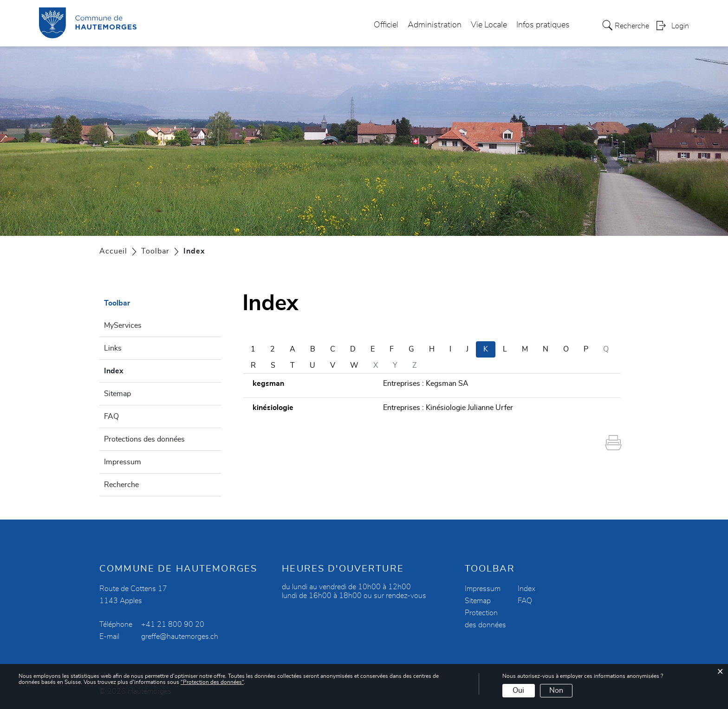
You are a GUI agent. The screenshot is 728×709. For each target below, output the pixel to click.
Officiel (386, 25)
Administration (435, 25)
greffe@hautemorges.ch (180, 637)
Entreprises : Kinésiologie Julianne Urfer (448, 408)
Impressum (123, 462)
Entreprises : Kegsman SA (426, 384)
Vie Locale (489, 25)
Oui (518, 690)
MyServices (123, 325)
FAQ (111, 416)
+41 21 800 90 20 (173, 624)
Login (680, 26)
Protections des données (144, 439)
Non (556, 690)
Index (136, 370)
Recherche (121, 485)
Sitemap (117, 394)
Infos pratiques (543, 25)
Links (113, 348)
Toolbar (117, 303)
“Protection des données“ (212, 682)
